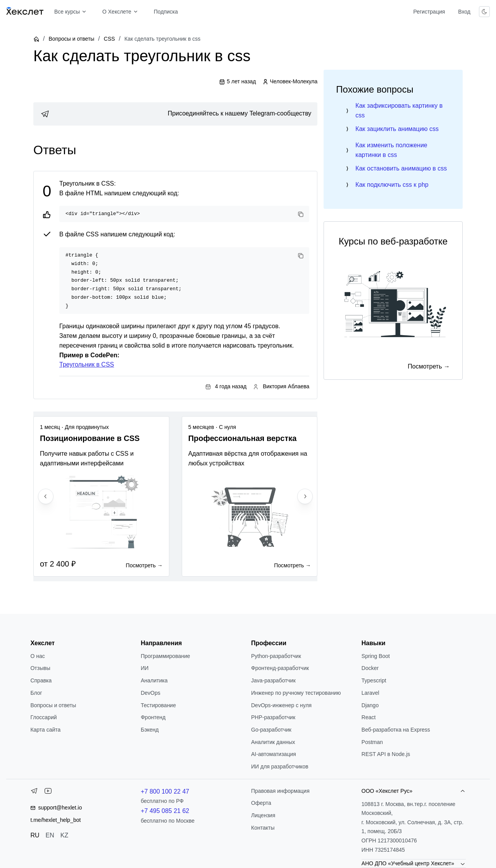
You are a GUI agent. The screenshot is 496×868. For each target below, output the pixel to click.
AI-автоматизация (274, 754)
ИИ (145, 668)
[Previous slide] (46, 496)
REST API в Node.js (386, 754)
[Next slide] (305, 496)
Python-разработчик (276, 656)
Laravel (370, 693)
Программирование (165, 656)
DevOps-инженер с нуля (281, 705)
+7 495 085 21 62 (165, 811)
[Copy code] (301, 214)
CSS (109, 39)
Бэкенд (150, 730)
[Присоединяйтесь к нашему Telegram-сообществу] (175, 114)
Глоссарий (43, 717)
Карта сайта (45, 730)
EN (50, 835)
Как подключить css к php (392, 185)
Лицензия (263, 815)
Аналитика (154, 680)
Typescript (374, 680)
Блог (36, 693)
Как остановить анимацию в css (401, 168)
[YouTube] (48, 792)
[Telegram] (34, 792)
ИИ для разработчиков (280, 766)
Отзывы (40, 668)
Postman (372, 742)
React (369, 717)
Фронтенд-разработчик (280, 668)
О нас (37, 656)
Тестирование (158, 705)
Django (370, 705)
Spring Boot (376, 656)
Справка (41, 680)
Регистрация (429, 12)
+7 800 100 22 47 (165, 791)
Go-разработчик (271, 730)
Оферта (261, 803)
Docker (370, 668)
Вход (464, 12)
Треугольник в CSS (87, 364)
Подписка (166, 12)
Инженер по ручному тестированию (296, 693)
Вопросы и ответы (71, 39)
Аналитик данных (273, 742)
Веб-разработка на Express (396, 730)
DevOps (151, 693)
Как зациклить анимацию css (397, 129)
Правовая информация (280, 791)
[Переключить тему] (484, 12)
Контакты (263, 828)
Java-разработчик (273, 680)
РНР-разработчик (273, 717)
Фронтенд (153, 717)
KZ (64, 835)
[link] (175, 114)
